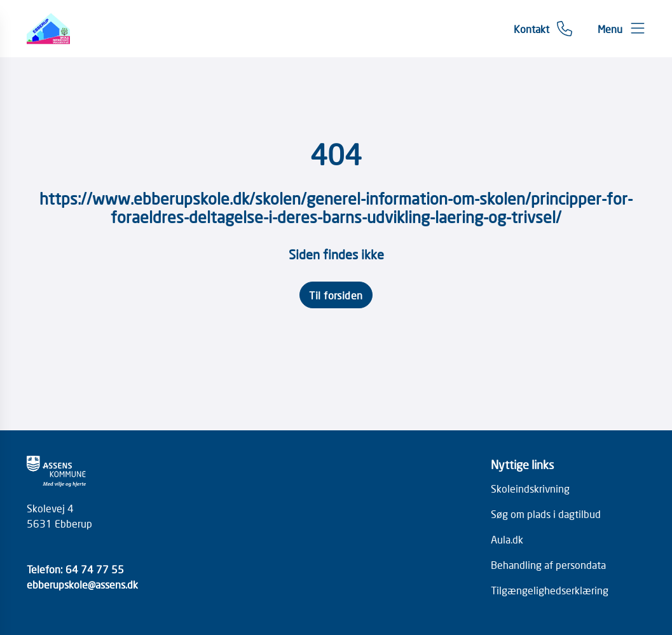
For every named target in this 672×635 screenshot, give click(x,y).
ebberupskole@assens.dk (82, 584)
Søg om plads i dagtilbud (546, 514)
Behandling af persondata (548, 564)
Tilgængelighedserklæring (550, 590)
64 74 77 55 (95, 569)
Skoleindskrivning (530, 488)
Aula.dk (507, 539)
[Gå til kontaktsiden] (543, 29)
